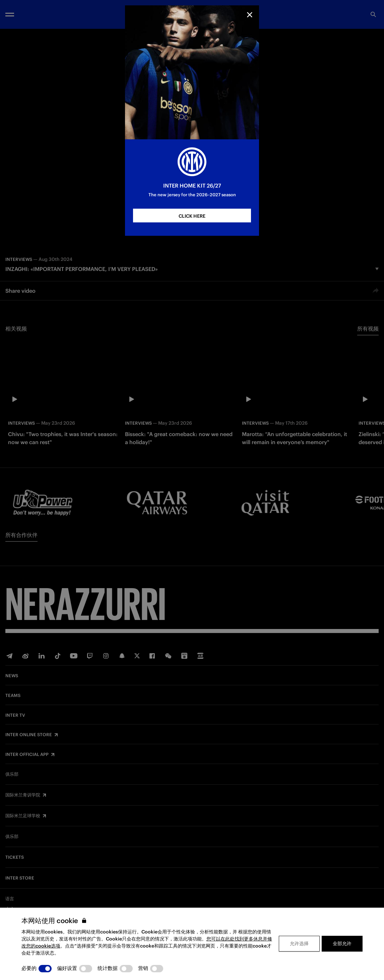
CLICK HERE (192, 216)
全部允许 (342, 943)
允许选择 (299, 943)
